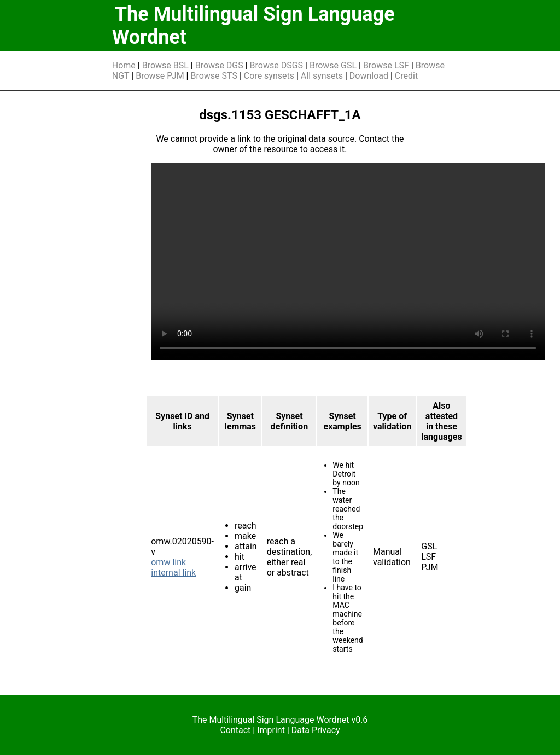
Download (369, 76)
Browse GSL (333, 65)
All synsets (322, 76)
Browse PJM (160, 76)
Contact (235, 730)
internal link (173, 573)
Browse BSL (165, 65)
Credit (406, 76)
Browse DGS (219, 65)
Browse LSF (386, 65)
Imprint (271, 730)
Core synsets (269, 76)
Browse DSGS (277, 65)
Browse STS (214, 76)
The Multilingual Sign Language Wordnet (253, 26)
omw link (168, 562)
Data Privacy (316, 730)
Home (124, 65)
